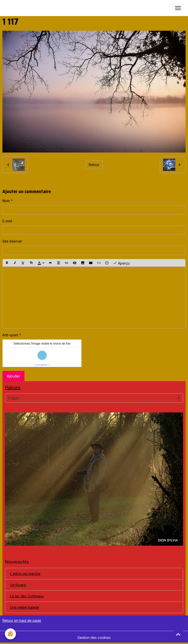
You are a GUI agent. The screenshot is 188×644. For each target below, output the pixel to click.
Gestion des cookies (94, 638)
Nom (6, 201)
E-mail (7, 221)
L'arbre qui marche (25, 574)
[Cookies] (10, 634)
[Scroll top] (178, 634)
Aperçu (121, 263)
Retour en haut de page (22, 620)
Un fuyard (18, 585)
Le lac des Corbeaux (27, 596)
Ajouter (13, 376)
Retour (94, 165)
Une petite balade (25, 607)
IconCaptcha (41, 365)
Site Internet (12, 241)
